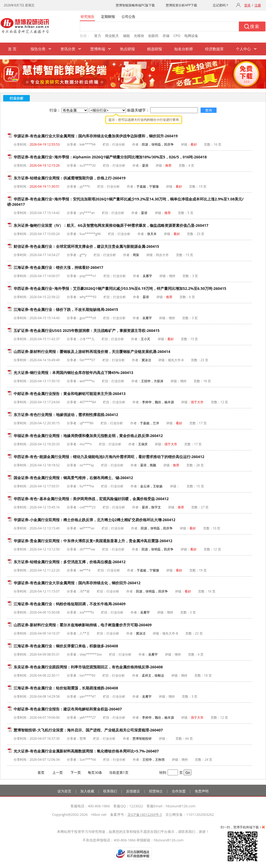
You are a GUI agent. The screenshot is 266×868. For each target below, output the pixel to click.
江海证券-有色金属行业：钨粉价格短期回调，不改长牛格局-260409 (70, 604)
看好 (194, 144)
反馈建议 (133, 791)
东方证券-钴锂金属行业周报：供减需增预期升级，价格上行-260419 (70, 178)
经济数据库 (214, 49)
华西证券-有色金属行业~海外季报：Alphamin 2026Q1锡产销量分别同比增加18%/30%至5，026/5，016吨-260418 (110, 157)
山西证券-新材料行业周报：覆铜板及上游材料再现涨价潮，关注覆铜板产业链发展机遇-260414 (92, 351)
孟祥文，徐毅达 (153, 675)
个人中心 (243, 49)
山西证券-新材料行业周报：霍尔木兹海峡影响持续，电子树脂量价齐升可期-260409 (83, 625)
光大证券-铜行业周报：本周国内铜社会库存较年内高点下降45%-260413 (73, 373)
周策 (136, 255)
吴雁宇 (147, 276)
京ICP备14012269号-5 (145, 814)
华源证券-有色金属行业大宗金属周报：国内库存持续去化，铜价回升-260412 (77, 583)
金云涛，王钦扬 (151, 486)
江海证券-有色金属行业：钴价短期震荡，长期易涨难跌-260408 (66, 688)
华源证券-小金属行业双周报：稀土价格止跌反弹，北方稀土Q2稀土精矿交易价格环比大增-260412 (94, 520)
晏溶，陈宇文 (151, 507)
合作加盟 (179, 791)
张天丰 (152, 234)
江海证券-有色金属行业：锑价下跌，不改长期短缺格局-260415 (66, 309)
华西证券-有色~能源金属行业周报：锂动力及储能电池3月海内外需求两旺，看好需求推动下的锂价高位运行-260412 (109, 457)
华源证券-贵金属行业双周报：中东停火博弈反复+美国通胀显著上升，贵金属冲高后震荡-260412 (93, 541)
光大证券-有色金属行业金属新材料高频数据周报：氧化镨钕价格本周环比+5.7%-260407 (86, 751)
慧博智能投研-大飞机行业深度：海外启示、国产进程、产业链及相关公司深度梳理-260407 (88, 730)
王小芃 (146, 339)
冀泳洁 (146, 360)
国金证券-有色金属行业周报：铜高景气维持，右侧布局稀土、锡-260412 (73, 478)
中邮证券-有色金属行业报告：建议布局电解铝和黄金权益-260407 (68, 709)
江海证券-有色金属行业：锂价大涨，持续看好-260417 (58, 267)
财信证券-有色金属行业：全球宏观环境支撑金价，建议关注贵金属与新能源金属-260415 (86, 246)
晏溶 (145, 165)
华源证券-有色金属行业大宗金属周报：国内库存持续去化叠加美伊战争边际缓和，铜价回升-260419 (96, 136)
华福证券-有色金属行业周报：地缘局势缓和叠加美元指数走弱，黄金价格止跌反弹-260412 (88, 436)
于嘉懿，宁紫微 (148, 186)
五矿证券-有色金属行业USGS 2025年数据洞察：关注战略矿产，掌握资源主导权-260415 (87, 330)
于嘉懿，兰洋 (149, 423)
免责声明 (202, 791)
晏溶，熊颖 (148, 465)
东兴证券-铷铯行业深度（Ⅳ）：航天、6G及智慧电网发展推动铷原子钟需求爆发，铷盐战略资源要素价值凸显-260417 (111, 225)
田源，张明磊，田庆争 (158, 144)
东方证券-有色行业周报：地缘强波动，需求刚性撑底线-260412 (66, 415)
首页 (41, 772)
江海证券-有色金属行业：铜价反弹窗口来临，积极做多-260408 (66, 646)
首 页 (12, 49)
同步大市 (162, 255)
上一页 (58, 772)
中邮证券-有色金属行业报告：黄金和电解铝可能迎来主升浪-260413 (70, 394)
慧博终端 (98, 49)
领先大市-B (176, 360)
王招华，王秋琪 (153, 760)
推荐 (168, 165)
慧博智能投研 (142, 739)
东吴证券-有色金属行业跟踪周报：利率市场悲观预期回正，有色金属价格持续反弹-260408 (88, 667)
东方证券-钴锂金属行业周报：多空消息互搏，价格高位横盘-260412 (70, 562)
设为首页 (64, 791)
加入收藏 (87, 791)
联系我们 (110, 791)
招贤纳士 (156, 791)
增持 (172, 276)
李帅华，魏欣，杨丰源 (158, 402)
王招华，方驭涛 (152, 381)
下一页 (76, 772)
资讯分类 (68, 49)
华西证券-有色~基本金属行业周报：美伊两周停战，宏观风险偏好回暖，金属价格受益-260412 (91, 499)
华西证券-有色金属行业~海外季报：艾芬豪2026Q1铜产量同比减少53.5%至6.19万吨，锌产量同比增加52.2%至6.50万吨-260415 (120, 288)
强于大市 (197, 402)
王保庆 (143, 444)
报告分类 (38, 49)
